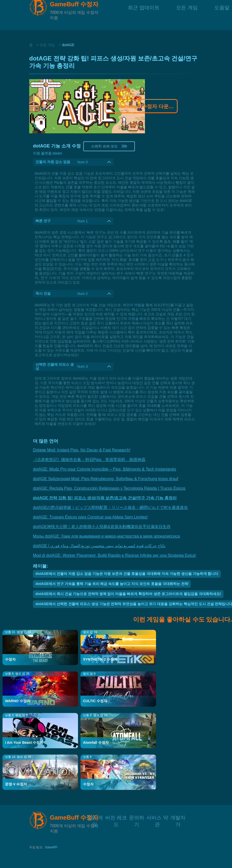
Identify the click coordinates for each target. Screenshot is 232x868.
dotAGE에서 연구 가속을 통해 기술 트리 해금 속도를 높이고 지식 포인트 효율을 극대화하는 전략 (112, 584)
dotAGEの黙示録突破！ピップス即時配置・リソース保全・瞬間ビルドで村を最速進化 (110, 507)
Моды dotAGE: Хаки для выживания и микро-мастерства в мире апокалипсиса (106, 536)
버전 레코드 (116, 817)
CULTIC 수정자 (95, 701)
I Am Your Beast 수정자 (24, 742)
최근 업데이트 (144, 15)
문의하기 (137, 817)
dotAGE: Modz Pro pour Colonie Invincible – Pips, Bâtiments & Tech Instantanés (105, 469)
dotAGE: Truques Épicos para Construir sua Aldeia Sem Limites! (90, 517)
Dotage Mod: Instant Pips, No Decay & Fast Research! (82, 450)
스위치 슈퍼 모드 (109, 146)
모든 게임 (187, 15)
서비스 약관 (157, 817)
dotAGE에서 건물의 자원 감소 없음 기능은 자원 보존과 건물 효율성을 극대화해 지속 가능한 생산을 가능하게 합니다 (127, 574)
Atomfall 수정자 (96, 742)
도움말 (222, 15)
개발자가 (178, 817)
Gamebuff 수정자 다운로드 (141, 107)
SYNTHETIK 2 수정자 (100, 659)
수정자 (10, 659)
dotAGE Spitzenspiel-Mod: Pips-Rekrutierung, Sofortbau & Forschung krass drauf (106, 479)
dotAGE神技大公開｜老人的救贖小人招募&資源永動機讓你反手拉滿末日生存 (102, 527)
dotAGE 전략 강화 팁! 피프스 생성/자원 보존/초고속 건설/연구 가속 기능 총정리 (105, 498)
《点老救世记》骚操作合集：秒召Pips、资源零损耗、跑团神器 (89, 460)
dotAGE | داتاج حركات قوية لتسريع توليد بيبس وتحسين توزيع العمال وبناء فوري (99, 546)
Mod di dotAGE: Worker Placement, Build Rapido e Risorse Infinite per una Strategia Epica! (114, 555)
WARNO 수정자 (18, 701)
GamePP (51, 847)
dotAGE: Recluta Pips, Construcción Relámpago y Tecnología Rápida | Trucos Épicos (109, 488)
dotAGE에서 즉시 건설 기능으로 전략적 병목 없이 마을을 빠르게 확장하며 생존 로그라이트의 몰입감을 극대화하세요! (128, 594)
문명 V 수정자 (16, 784)
